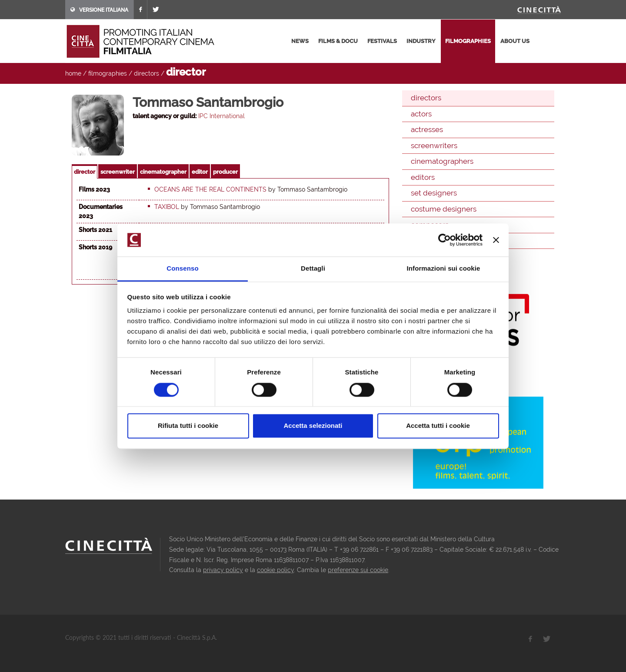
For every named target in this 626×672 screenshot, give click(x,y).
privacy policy (223, 570)
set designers (434, 193)
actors (421, 114)
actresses (427, 129)
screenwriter (118, 172)
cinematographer (163, 172)
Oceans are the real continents (210, 189)
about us (515, 41)
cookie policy (275, 570)
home (73, 73)
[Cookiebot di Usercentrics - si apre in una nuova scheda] (445, 240)
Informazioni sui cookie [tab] (444, 269)
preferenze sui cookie (358, 570)
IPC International (221, 116)
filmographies (468, 41)
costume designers (444, 209)
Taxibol (167, 207)
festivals (382, 41)
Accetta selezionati (313, 426)
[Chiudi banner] (496, 240)
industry (421, 41)
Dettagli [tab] (313, 269)
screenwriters (434, 146)
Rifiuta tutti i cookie (188, 426)
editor (200, 172)
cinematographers (442, 161)
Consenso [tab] (182, 269)
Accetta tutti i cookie (438, 426)
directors (147, 73)
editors (423, 177)
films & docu (338, 41)
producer (225, 172)
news (300, 41)
